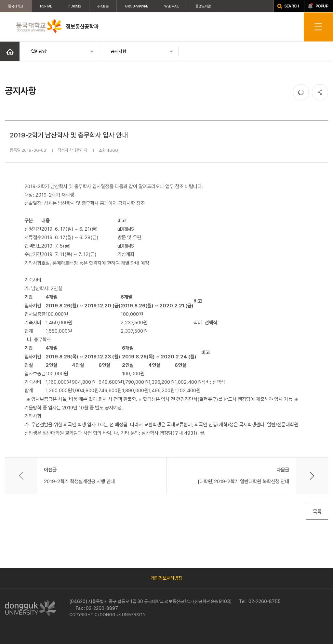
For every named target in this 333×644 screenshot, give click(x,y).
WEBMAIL (172, 6)
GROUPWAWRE (136, 6)
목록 (317, 512)
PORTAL (46, 6)
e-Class (103, 6)
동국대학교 (16, 6)
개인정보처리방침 (166, 578)
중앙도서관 (203, 6)
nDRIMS (75, 6)
